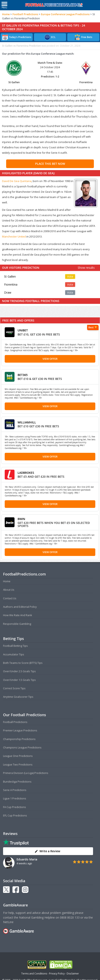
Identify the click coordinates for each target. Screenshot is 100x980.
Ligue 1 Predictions (15, 798)
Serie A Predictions (15, 790)
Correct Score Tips (14, 688)
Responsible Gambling (17, 624)
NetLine (8, 922)
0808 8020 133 (70, 917)
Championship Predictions (19, 739)
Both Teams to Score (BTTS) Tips (23, 663)
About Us (9, 590)
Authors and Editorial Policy (20, 607)
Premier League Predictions (20, 730)
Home (6, 14)
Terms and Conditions (34, 974)
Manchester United (14, 236)
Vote (70, 276)
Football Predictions (25, 14)
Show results (86, 268)
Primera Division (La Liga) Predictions (26, 773)
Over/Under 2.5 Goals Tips (19, 671)
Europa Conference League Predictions (65, 14)
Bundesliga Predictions (17, 782)
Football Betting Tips (15, 646)
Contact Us (10, 598)
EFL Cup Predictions (15, 815)
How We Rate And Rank (18, 615)
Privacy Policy (57, 974)
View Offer (50, 359)
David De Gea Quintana (17, 181)
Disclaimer (73, 974)
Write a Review (47, 851)
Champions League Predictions (22, 747)
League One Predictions (18, 756)
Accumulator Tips (14, 654)
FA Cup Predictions (15, 807)
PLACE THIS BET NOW (50, 164)
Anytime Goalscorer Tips (18, 697)
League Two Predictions (18, 764)
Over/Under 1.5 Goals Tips (19, 680)
